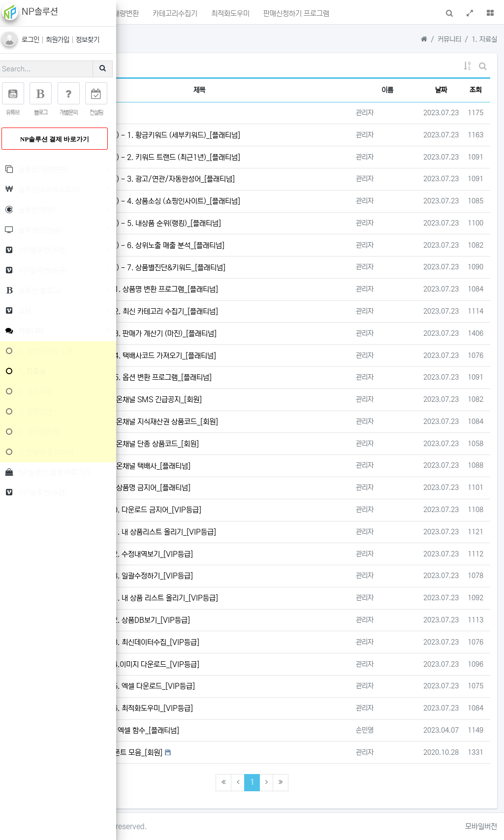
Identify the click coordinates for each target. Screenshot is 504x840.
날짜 (441, 90)
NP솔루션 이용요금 (204, 113)
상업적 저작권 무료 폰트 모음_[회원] (229, 753)
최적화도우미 (338, 15)
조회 (475, 90)
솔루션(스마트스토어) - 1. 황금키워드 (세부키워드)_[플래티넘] (261, 135)
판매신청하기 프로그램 (401, 15)
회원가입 (65, 40)
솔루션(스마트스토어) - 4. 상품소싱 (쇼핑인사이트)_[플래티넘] (261, 201)
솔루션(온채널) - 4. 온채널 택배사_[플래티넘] (243, 466)
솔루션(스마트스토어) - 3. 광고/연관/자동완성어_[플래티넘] (261, 179)
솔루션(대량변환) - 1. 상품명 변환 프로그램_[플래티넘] (256, 289)
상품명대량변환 (232, 15)
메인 (157, 15)
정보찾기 (94, 40)
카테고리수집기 (287, 15)
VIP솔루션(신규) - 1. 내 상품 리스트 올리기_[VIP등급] (256, 598)
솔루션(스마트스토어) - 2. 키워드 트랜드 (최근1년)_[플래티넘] (261, 157)
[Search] (52, 69)
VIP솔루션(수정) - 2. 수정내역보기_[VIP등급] (244, 554)
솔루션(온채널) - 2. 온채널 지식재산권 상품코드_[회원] (256, 422)
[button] (137, 12)
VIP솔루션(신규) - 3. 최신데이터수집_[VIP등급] (247, 642)
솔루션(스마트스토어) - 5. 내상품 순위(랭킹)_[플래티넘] (258, 223)
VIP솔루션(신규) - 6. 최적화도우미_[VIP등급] (244, 708)
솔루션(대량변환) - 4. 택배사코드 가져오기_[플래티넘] (255, 356)
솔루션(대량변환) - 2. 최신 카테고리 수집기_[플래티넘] (256, 311)
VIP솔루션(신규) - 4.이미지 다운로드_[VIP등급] (247, 664)
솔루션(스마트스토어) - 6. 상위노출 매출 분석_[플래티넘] (260, 245)
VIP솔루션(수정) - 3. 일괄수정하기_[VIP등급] (244, 576)
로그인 (38, 40)
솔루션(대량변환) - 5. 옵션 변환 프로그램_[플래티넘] (253, 377)
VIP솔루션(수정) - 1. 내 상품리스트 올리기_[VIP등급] (255, 532)
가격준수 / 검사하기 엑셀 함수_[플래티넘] (237, 730)
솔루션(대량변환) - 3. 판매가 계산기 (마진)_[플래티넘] (256, 334)
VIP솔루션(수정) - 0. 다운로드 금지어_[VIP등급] (248, 510)
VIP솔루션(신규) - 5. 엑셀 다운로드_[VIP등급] (245, 686)
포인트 (189, 15)
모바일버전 (481, 826)
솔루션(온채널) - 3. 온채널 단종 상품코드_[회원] (247, 444)
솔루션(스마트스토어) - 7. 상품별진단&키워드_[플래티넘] (260, 268)
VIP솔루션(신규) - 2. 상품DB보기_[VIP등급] (242, 620)
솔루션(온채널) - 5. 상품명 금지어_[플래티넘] (243, 488)
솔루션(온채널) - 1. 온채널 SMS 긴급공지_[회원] (248, 400)
